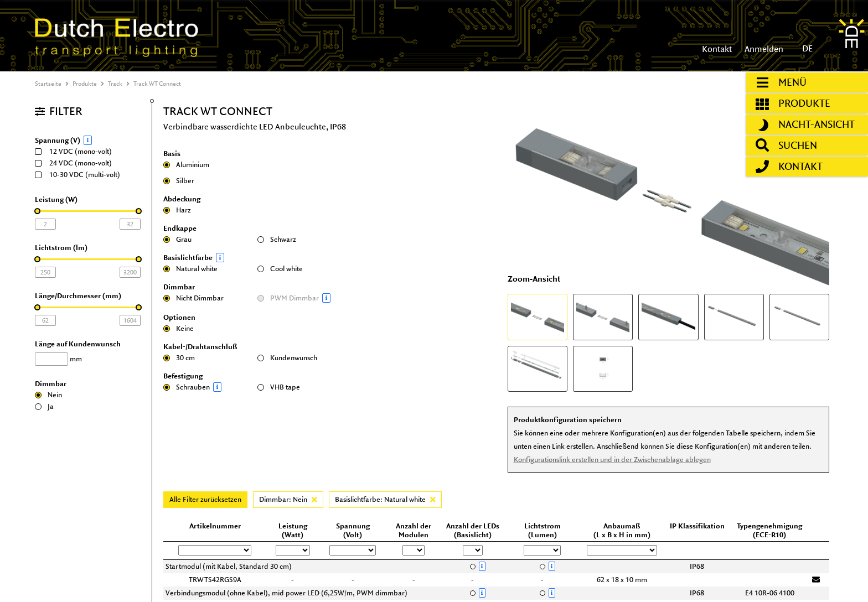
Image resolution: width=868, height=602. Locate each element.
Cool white (280, 269)
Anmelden (763, 49)
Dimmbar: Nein (288, 499)
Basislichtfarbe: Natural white (385, 499)
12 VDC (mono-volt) (77, 151)
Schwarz (277, 239)
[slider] (37, 211)
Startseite (48, 84)
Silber (179, 181)
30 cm (179, 358)
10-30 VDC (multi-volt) (81, 175)
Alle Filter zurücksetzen (205, 499)
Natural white (190, 269)
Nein (48, 395)
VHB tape (279, 387)
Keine (179, 328)
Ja (44, 406)
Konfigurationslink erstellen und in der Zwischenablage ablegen (612, 460)
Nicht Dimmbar (193, 298)
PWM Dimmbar (302, 298)
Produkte (85, 84)
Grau (177, 239)
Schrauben (208, 387)
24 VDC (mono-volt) (77, 163)
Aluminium (186, 165)
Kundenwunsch (287, 358)
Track (115, 84)
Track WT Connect (157, 84)
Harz (177, 210)
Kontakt (717, 49)
